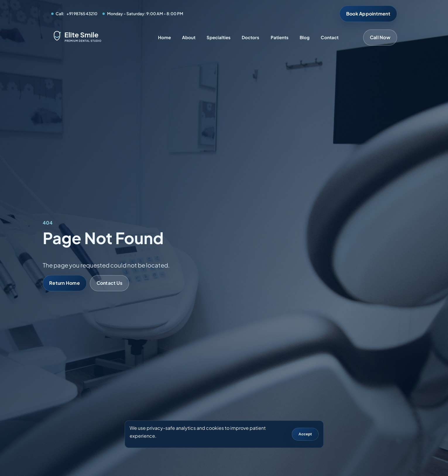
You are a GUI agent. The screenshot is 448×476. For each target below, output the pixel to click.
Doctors (250, 37)
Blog (305, 37)
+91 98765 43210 (82, 14)
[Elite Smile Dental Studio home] (92, 38)
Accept (305, 434)
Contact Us (109, 283)
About (189, 37)
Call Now (380, 37)
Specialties (219, 37)
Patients (280, 37)
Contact (330, 37)
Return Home (65, 283)
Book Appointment (368, 14)
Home (164, 37)
